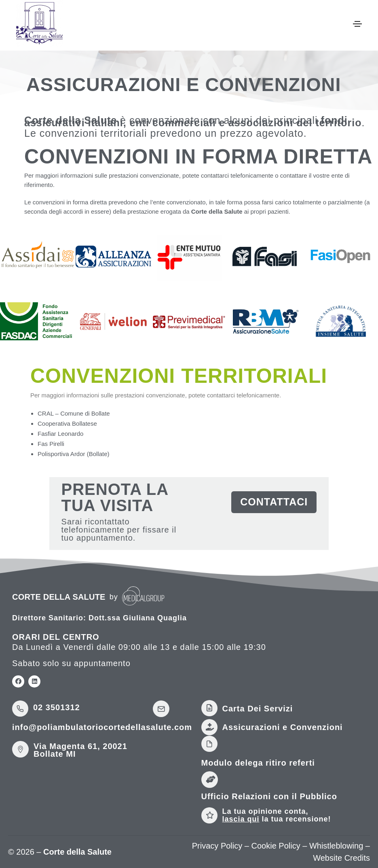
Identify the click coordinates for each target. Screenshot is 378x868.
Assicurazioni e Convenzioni (283, 727)
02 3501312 (57, 707)
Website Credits (341, 858)
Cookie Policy (276, 846)
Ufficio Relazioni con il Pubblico (269, 796)
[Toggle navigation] (357, 24)
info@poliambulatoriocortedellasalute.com (102, 727)
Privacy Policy (217, 846)
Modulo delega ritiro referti (258, 763)
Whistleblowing (336, 846)
